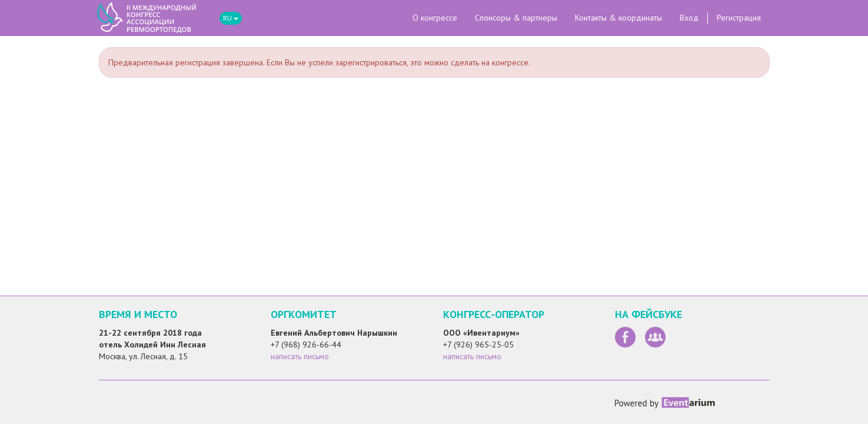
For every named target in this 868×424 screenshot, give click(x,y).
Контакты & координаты (618, 18)
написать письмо (300, 356)
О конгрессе (435, 18)
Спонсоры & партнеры (516, 18)
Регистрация (739, 18)
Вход (689, 18)
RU (231, 18)
